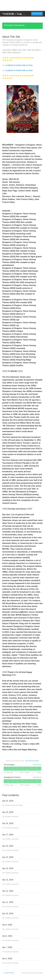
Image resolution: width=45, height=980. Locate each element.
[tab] (4, 769)
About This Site (11, 37)
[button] (37, 14)
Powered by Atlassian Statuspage (32, 973)
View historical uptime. (32, 761)
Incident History (8, 973)
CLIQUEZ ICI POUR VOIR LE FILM (19, 65)
